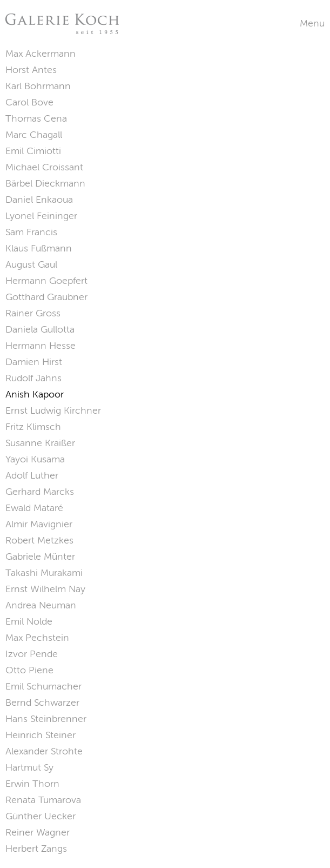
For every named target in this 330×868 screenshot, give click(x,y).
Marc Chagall (34, 135)
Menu (312, 23)
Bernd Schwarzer (42, 703)
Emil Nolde (29, 621)
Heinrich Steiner (41, 735)
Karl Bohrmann (38, 86)
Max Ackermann (41, 54)
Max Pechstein (37, 638)
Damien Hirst (34, 362)
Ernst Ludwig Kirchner (53, 410)
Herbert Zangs (36, 849)
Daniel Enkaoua (39, 200)
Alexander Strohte (44, 751)
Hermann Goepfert (46, 281)
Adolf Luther (32, 475)
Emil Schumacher (43, 686)
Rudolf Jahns (33, 378)
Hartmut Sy (29, 767)
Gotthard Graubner (46, 297)
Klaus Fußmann (39, 248)
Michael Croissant (44, 167)
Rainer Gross (33, 313)
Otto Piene (29, 670)
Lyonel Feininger (41, 216)
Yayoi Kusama (35, 459)
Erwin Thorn (32, 784)
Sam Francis (31, 232)
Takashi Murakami (44, 573)
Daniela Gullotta (40, 329)
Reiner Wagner (38, 832)
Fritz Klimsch (33, 427)
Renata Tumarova (43, 800)
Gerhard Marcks (40, 492)
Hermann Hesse (41, 346)
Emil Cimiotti (33, 151)
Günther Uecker (41, 816)
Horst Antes (31, 70)
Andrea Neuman (41, 605)
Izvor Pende (32, 654)
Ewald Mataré (34, 508)
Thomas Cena (36, 118)
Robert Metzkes (39, 540)
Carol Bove (29, 102)
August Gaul (31, 264)
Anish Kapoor (35, 394)
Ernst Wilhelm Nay (45, 589)
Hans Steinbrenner (46, 719)
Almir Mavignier (39, 524)
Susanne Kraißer (40, 443)
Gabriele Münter (40, 556)
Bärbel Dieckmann (45, 183)
